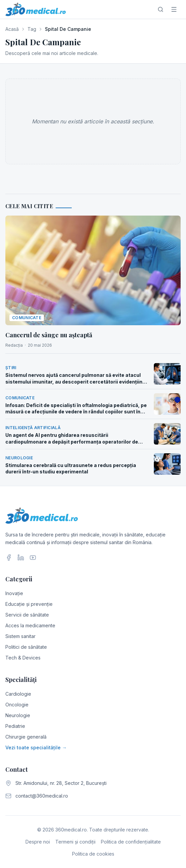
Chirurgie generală (26, 737)
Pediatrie (15, 726)
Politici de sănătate (26, 647)
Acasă (12, 29)
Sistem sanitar (20, 636)
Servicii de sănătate (27, 615)
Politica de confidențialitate (131, 842)
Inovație (14, 593)
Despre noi (38, 842)
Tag (32, 29)
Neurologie (18, 715)
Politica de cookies (93, 854)
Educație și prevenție (29, 604)
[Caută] (161, 9)
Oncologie (17, 705)
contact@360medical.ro (42, 796)
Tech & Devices (23, 658)
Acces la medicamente (30, 625)
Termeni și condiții (75, 842)
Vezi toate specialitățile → (36, 747)
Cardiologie (18, 694)
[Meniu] (174, 9)
